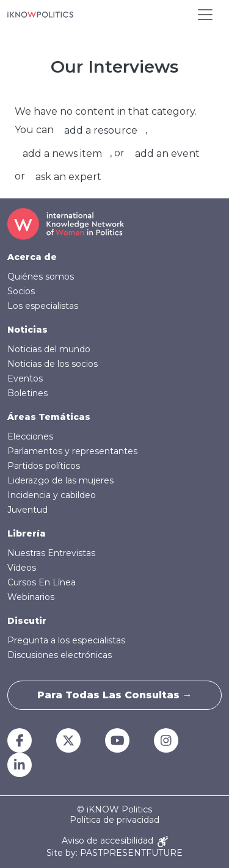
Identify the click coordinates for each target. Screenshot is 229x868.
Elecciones (30, 436)
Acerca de (32, 257)
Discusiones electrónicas (60, 655)
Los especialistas (43, 306)
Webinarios (31, 597)
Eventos (25, 378)
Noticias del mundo (49, 349)
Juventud (27, 510)
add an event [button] (167, 154)
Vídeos (22, 568)
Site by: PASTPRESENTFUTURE (114, 853)
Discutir (27, 621)
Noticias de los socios (53, 364)
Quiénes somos (41, 277)
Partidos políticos (44, 466)
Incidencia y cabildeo (52, 495)
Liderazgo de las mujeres (60, 480)
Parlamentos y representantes (72, 451)
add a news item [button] (62, 154)
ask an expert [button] (68, 177)
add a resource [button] (101, 130)
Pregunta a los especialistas (66, 640)
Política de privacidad (114, 820)
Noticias (27, 330)
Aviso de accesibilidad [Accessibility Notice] (115, 841)
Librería (27, 533)
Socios (21, 291)
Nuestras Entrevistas (51, 553)
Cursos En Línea (42, 582)
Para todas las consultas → (115, 695)
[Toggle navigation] (205, 15)
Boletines (27, 393)
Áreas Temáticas (49, 417)
